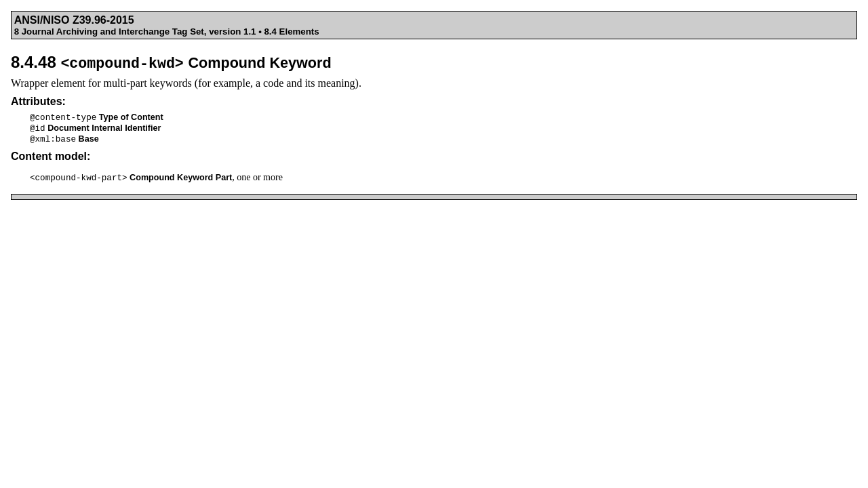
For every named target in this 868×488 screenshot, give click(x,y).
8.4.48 (171, 62)
